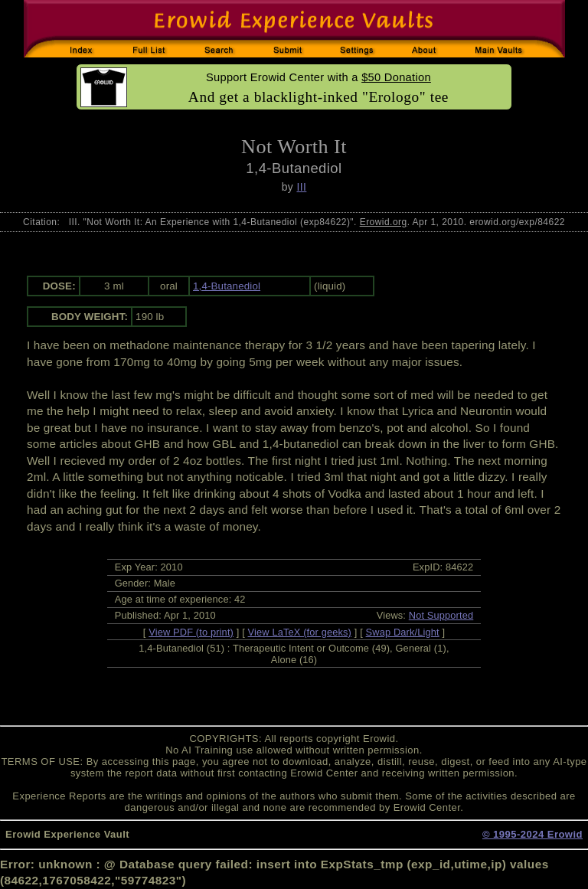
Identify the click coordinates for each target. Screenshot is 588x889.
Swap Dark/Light (403, 632)
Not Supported (441, 615)
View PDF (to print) (191, 632)
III (301, 187)
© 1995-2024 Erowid (532, 834)
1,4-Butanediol (227, 286)
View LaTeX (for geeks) (300, 632)
